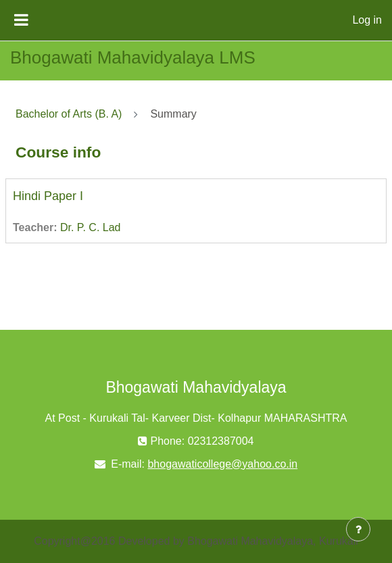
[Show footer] (358, 529)
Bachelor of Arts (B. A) (69, 114)
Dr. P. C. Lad (91, 227)
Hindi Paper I (48, 196)
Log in (367, 20)
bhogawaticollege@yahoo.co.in (222, 464)
